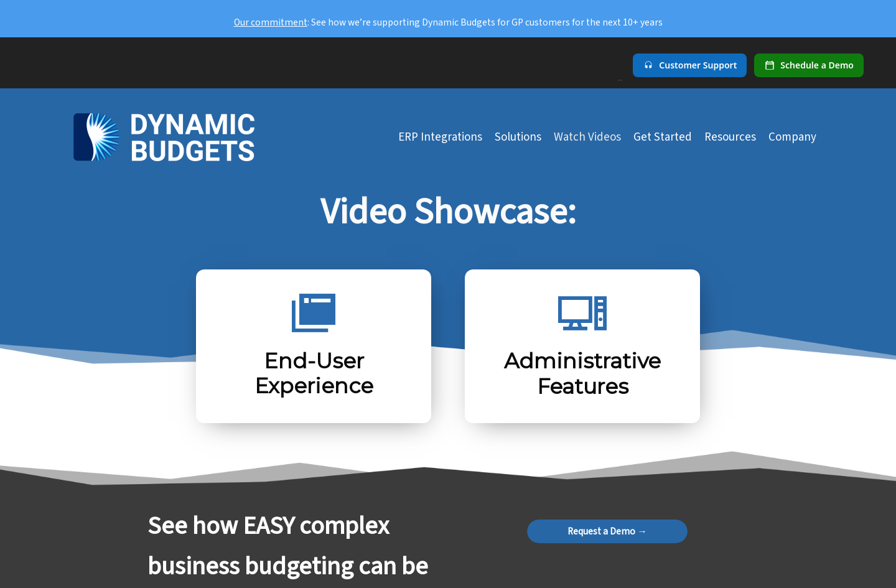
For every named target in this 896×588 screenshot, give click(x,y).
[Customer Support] (690, 65)
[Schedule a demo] (809, 65)
